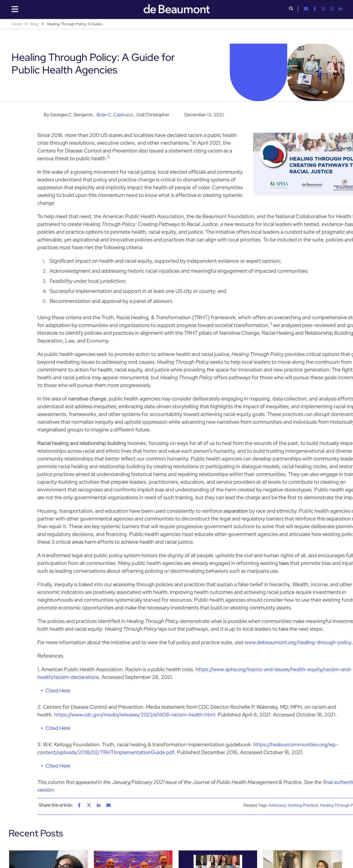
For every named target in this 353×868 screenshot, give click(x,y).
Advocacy (277, 805)
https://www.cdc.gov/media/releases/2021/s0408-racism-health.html (135, 715)
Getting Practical (303, 805)
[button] (291, 9)
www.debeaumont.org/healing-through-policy (298, 642)
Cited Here (58, 690)
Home (17, 24)
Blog (34, 24)
